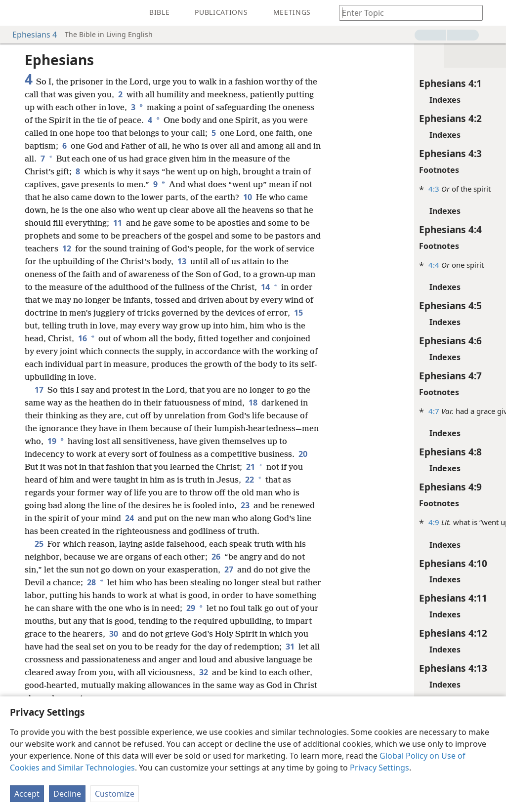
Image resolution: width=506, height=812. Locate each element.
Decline (67, 794)
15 (254, 325)
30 (198, 659)
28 (105, 608)
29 (253, 634)
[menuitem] (15, 13)
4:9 (353, 522)
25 (39, 569)
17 (39, 403)
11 (242, 223)
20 (117, 480)
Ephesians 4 (30, 35)
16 (58, 351)
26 (216, 582)
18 (266, 415)
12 (226, 248)
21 (73, 492)
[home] (15, 13)
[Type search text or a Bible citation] (406, 13)
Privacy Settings (379, 768)
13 (86, 274)
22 (66, 505)
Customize (115, 794)
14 (180, 300)
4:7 (353, 411)
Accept (27, 794)
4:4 (353, 265)
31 (107, 685)
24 (227, 531)
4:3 (353, 189)
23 (51, 531)
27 (229, 595)
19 (124, 454)
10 (72, 210)
